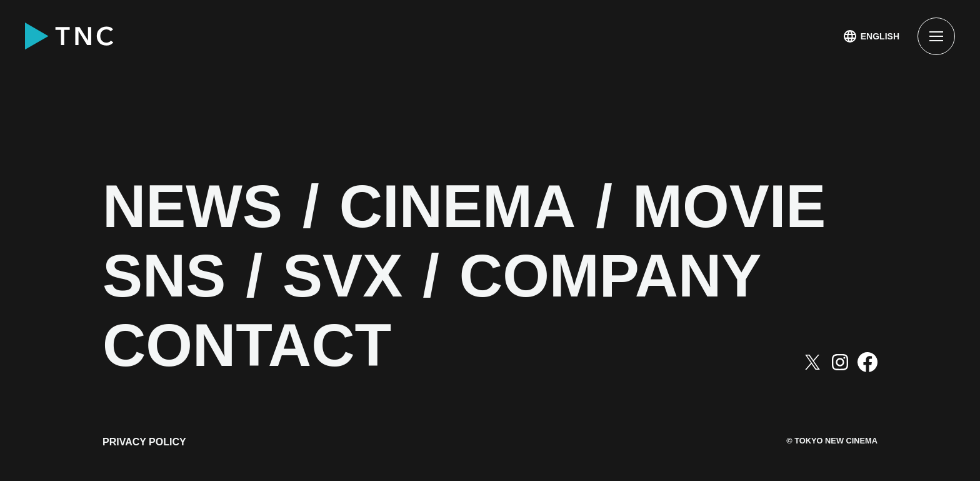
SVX (342, 276)
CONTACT (247, 346)
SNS (164, 276)
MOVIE (729, 207)
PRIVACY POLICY (144, 442)
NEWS (192, 207)
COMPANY (611, 276)
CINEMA (458, 207)
